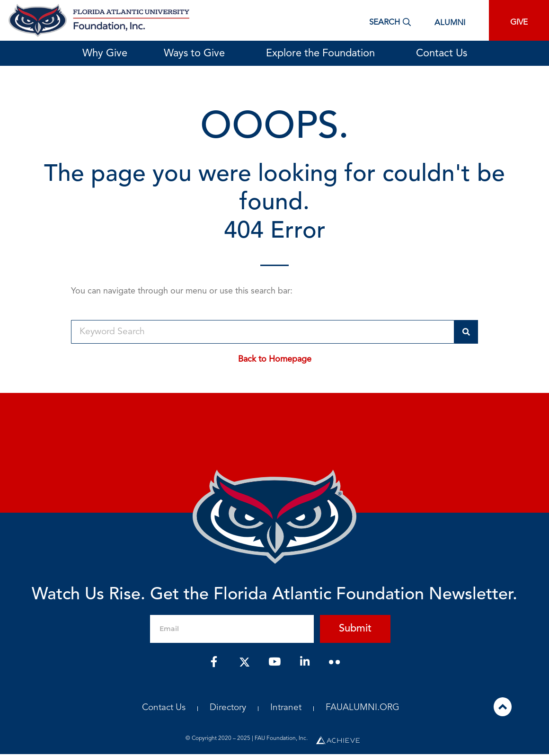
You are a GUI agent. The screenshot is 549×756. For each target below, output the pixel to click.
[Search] (466, 332)
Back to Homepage (275, 359)
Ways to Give (197, 53)
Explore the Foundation (323, 53)
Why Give (105, 53)
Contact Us (442, 53)
